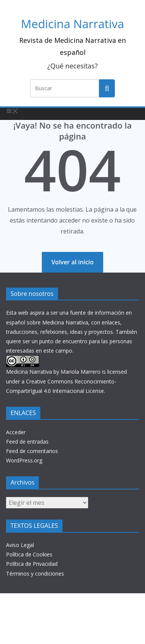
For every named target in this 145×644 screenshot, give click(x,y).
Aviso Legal (20, 545)
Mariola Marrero (81, 372)
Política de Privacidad (32, 564)
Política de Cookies (29, 554)
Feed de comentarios (32, 451)
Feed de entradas (27, 442)
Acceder (16, 432)
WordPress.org (24, 460)
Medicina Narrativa (73, 24)
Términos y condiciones (35, 574)
